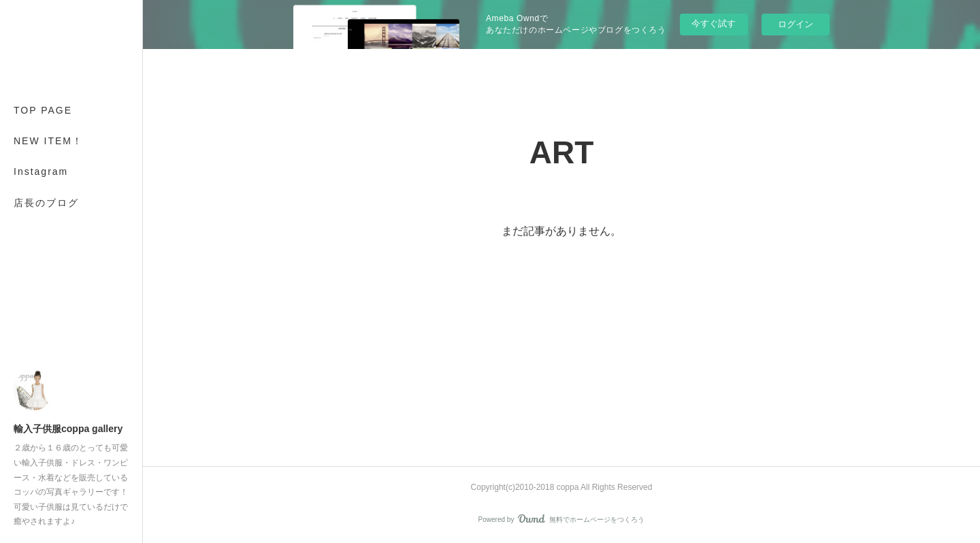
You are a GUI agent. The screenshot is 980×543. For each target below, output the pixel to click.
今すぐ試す (714, 23)
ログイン (796, 24)
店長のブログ (46, 203)
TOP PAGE (43, 110)
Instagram (41, 171)
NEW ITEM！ (48, 141)
